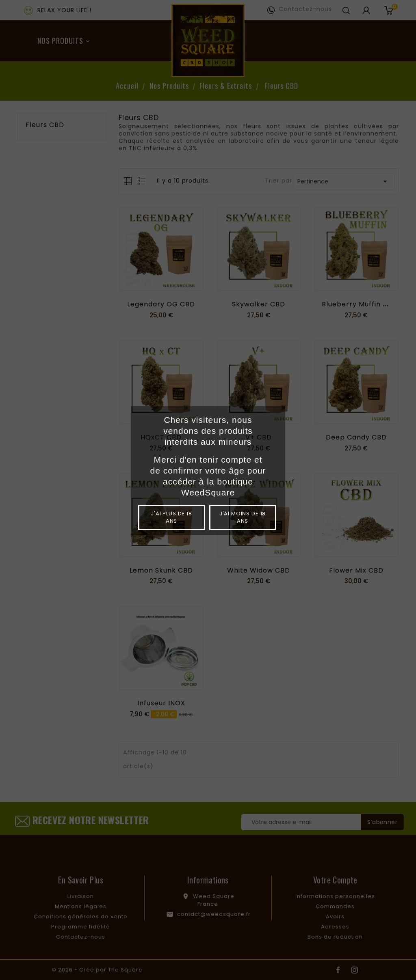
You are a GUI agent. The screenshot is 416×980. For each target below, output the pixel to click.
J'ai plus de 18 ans (171, 517)
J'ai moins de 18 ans (243, 517)
